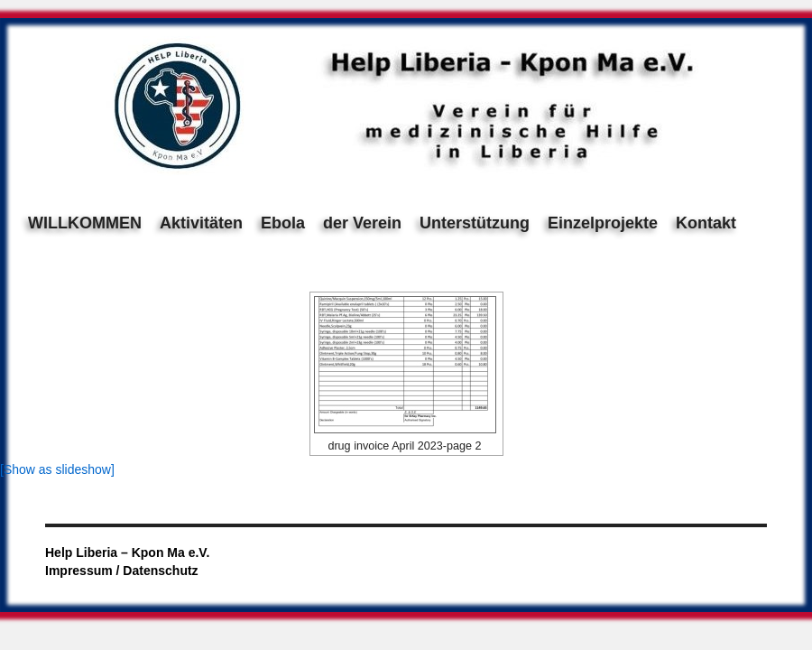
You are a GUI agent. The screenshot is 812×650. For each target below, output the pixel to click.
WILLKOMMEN (85, 223)
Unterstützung (475, 223)
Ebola (283, 223)
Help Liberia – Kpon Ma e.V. (127, 552)
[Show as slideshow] (57, 469)
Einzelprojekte (603, 223)
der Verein (362, 223)
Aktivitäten (201, 223)
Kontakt (706, 223)
